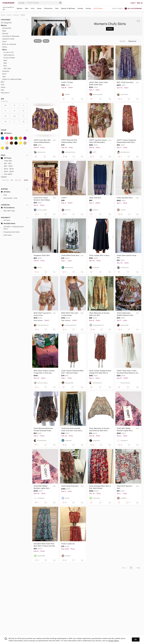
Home (39, 8)
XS (14, 116)
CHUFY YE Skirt (39, 82)
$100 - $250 (7, 169)
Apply (26, 180)
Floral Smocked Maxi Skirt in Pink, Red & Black (100, 487)
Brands (80, 8)
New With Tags (8, 211)
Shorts (5, 47)
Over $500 (7, 174)
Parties (88, 8)
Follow (110, 29)
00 (5, 105)
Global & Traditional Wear (12, 79)
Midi (5, 63)
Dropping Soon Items (10, 232)
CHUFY (64, 198)
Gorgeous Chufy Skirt (42, 255)
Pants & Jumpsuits (9, 44)
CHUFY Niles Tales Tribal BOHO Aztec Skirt (98, 83)
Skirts (23, 15)
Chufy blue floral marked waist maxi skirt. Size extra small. (71, 430)
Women (20, 8)
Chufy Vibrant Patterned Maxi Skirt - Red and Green (72, 372)
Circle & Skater (9, 58)
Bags (4, 31)
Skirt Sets (7, 68)
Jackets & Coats (8, 39)
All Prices (6, 158)
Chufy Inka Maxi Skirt (125, 198)
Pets (57, 8)
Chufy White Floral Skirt (70, 255)
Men (27, 8)
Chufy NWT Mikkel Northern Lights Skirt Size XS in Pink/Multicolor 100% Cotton (42, 487)
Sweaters (6, 71)
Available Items (8, 223)
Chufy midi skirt (95, 198)
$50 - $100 (7, 166)
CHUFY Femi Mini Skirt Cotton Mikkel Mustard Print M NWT (42, 141)
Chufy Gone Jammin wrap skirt (127, 257)
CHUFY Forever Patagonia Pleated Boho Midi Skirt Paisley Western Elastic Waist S (128, 141)
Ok (136, 640)
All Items (6, 192)
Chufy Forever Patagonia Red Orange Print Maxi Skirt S (100, 372)
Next (138, 568)
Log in (133, 3)
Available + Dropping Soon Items (12, 228)
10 (5, 116)
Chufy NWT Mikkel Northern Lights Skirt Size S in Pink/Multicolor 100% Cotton (125, 430)
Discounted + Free (9, 198)
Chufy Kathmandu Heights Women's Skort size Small (125, 314)
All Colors (6, 133)
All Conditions (8, 208)
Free (4, 195)
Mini (5, 66)
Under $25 (6, 161)
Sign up (140, 3)
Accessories (7, 28)
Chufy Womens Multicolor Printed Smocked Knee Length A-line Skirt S (43, 430)
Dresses (5, 33)
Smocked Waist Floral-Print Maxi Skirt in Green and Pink (44, 545)
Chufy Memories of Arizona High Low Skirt (99, 314)
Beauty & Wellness (68, 8)
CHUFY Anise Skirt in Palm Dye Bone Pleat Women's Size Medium (128, 372)
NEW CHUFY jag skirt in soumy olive (42, 314)
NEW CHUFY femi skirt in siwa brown (70, 314)
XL (24, 122)
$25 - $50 (6, 163)
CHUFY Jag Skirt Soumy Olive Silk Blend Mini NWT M (98, 141)
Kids (33, 8)
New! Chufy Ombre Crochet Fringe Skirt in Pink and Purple (44, 372)
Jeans (4, 42)
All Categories (6, 23)
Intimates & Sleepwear (11, 36)
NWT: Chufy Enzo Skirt (125, 82)
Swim (4, 74)
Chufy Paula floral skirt (70, 486)
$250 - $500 (7, 171)
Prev (124, 568)
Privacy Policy (114, 641)
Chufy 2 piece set (68, 544)
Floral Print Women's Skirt (124, 487)
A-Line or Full (9, 52)
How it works (117, 8)
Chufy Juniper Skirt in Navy (99, 255)
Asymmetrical (9, 55)
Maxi (5, 60)
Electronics (48, 8)
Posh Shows (98, 8)
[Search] (43, 3)
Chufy (10, 15)
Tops (4, 77)
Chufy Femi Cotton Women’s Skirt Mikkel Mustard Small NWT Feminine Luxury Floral (42, 199)
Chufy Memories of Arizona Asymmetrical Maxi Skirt (99, 429)
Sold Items (6, 235)
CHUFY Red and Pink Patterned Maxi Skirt (69, 141)
